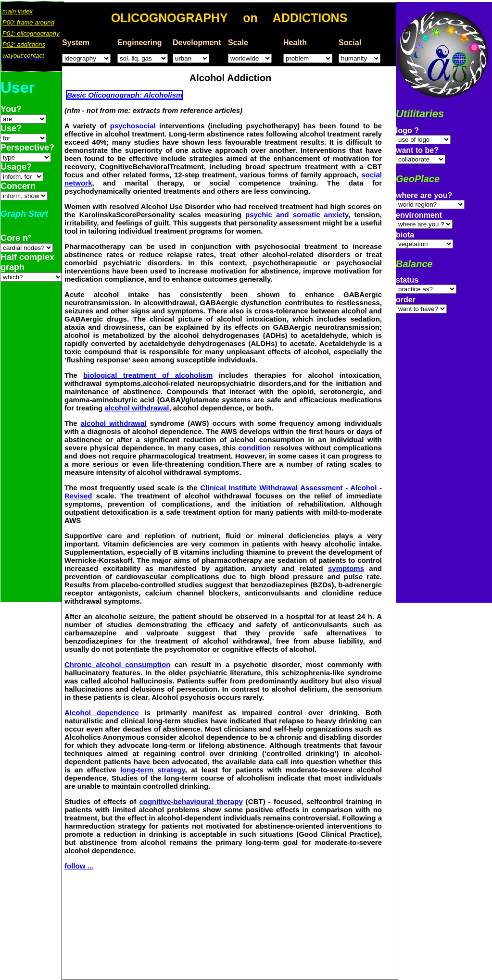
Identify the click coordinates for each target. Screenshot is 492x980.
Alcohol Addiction (230, 78)
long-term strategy (153, 770)
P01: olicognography (31, 33)
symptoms (346, 568)
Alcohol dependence (102, 713)
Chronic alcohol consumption (117, 664)
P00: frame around (28, 22)
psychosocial (133, 126)
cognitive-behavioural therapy (191, 801)
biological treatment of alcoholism (148, 375)
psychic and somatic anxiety (297, 215)
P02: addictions (24, 44)
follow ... (79, 866)
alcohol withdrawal (137, 408)
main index (18, 11)
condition (255, 448)
